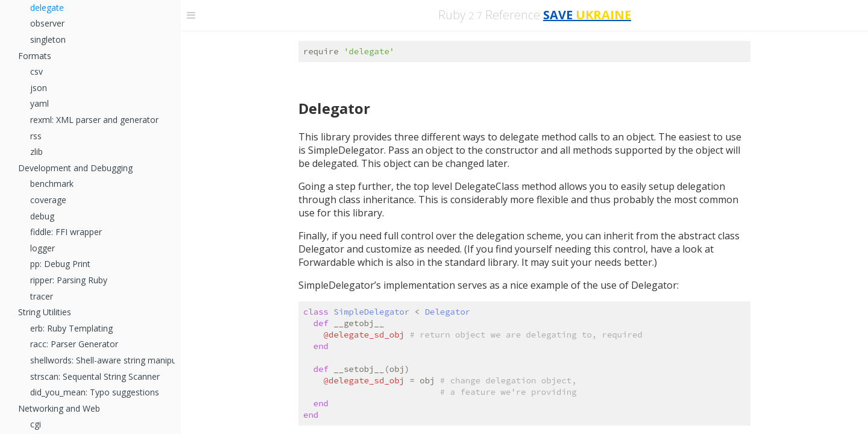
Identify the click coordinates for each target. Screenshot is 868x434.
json (39, 88)
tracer (42, 296)
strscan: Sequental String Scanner (95, 376)
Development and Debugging (75, 168)
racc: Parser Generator (74, 344)
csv (36, 71)
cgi (36, 424)
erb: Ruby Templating (71, 328)
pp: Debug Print (60, 264)
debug (42, 216)
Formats (35, 56)
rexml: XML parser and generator (94, 120)
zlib (36, 152)
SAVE (587, 15)
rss (36, 136)
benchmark (52, 184)
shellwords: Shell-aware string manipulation (102, 360)
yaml (39, 103)
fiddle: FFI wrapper (66, 232)
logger (42, 248)
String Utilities (45, 312)
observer (47, 23)
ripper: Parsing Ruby (69, 280)
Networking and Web (59, 408)
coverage (48, 200)
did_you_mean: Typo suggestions (95, 392)
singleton (48, 39)
